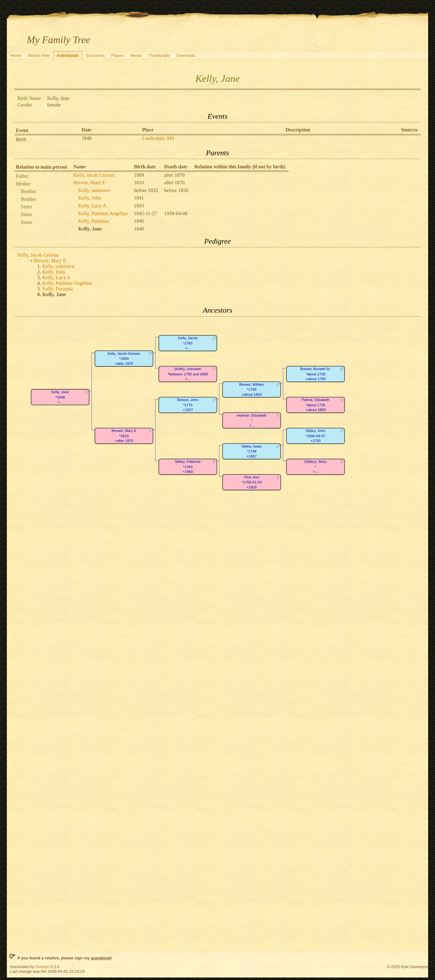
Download (186, 55)
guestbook (101, 958)
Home (16, 55)
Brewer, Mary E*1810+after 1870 (124, 436)
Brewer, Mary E (89, 183)
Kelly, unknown (94, 190)
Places (117, 55)
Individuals (68, 55)
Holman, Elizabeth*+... (252, 420)
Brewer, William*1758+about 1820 (252, 389)
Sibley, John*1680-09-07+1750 (315, 436)
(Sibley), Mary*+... (315, 467)
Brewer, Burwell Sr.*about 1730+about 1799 (315, 374)
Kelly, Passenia (94, 221)
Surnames (95, 55)
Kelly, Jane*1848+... (60, 397)
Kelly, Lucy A (92, 206)
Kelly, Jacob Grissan (94, 175)
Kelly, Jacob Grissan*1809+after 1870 (124, 359)
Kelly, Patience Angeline (103, 213)
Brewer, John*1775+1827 (188, 405)
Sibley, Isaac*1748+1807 (252, 451)
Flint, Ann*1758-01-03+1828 (252, 482)
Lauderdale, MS (158, 138)
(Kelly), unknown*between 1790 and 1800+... (188, 374)
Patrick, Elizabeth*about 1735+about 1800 (315, 405)
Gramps (42, 967)
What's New (39, 55)
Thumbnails (159, 55)
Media (136, 55)
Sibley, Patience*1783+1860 (188, 467)
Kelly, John (90, 198)
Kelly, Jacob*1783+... (188, 343)
